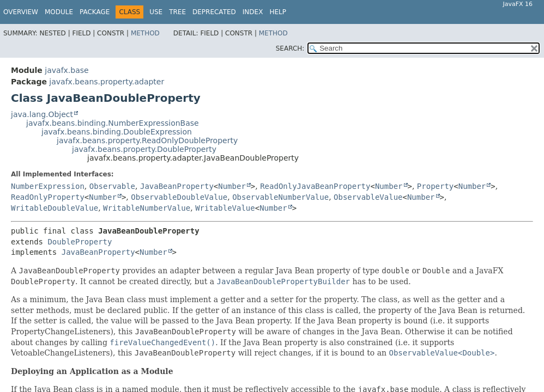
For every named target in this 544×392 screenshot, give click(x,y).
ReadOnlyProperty (48, 197)
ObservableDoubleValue (179, 197)
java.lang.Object (42, 114)
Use (156, 12)
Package (95, 12)
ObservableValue (368, 197)
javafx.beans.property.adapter (107, 82)
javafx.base (67, 70)
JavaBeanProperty (177, 186)
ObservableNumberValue (280, 197)
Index (253, 12)
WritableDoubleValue (55, 208)
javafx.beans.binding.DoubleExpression (117, 132)
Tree (177, 12)
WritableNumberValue (147, 208)
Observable (112, 186)
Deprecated (214, 12)
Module (59, 12)
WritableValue (225, 208)
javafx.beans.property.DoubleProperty (144, 149)
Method (145, 33)
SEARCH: (290, 48)
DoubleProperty (80, 242)
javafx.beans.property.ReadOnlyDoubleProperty (147, 140)
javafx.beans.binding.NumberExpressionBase (113, 123)
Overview (21, 12)
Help (278, 12)
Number (232, 186)
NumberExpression (48, 186)
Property (435, 186)
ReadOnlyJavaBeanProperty (315, 186)
